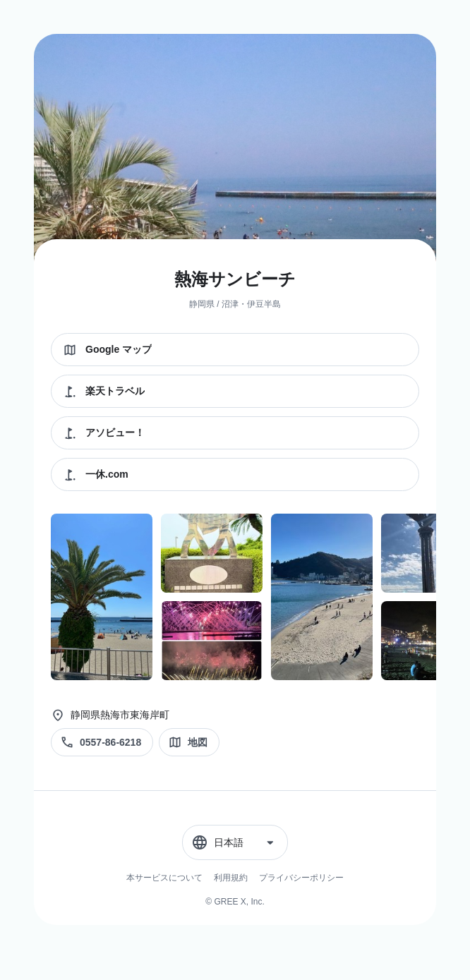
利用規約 (231, 878)
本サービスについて (164, 878)
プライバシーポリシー (301, 878)
